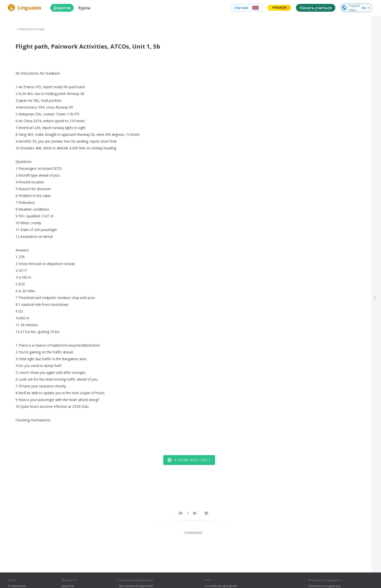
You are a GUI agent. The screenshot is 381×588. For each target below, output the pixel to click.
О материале (193, 532)
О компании (17, 586)
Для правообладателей (136, 586)
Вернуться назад (30, 29)
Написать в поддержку (324, 586)
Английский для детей (221, 586)
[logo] (25, 8)
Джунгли (68, 586)
